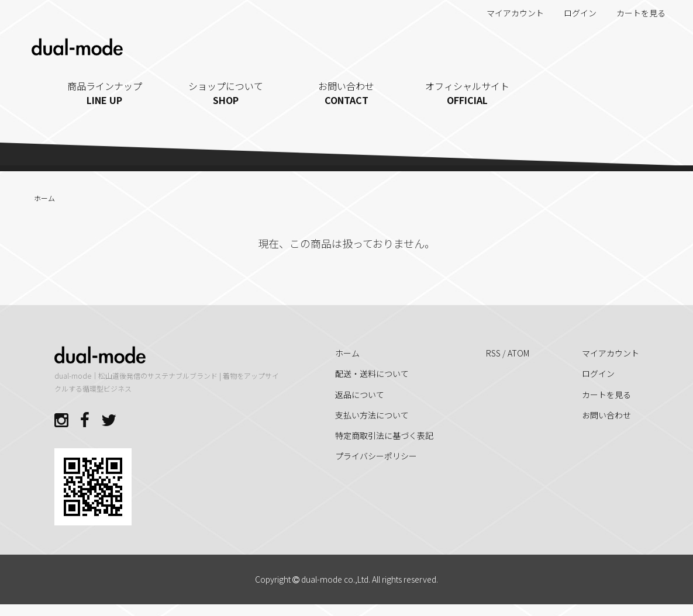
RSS (493, 353)
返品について (360, 394)
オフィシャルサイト (468, 93)
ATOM (518, 353)
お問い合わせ (346, 93)
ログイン (574, 13)
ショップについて (225, 93)
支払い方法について (372, 415)
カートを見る (635, 13)
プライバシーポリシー (376, 456)
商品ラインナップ (105, 93)
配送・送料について (372, 373)
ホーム (44, 198)
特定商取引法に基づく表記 (384, 435)
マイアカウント (509, 13)
